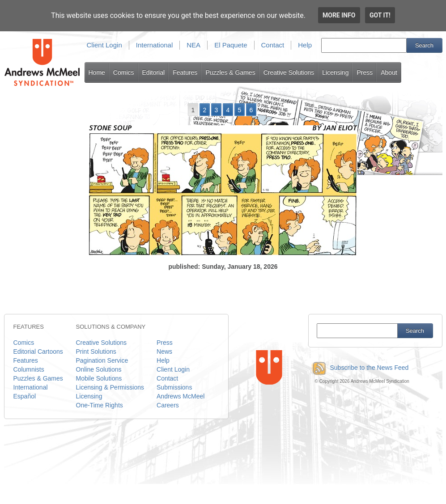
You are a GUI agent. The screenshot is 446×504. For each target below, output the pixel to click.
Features (185, 72)
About (389, 72)
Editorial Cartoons (38, 352)
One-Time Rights (100, 405)
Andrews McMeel (181, 396)
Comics (124, 72)
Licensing (335, 72)
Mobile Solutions (99, 378)
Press (365, 72)
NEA (193, 45)
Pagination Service (102, 360)
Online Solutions (99, 369)
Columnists (29, 369)
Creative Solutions (289, 72)
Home (97, 72)
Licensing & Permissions (110, 387)
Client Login (104, 45)
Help (305, 45)
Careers (168, 405)
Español (25, 396)
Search (424, 45)
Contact (273, 45)
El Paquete (231, 45)
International (155, 45)
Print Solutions (96, 352)
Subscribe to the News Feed (359, 368)
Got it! (380, 15)
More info (339, 15)
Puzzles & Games (230, 72)
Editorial (154, 72)
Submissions (174, 387)
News (164, 352)
